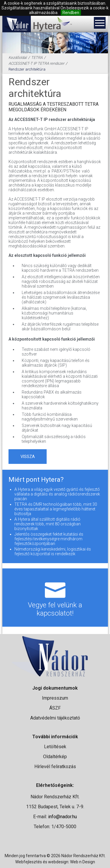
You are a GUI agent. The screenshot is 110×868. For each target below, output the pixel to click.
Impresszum (55, 698)
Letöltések (55, 747)
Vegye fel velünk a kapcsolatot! (55, 597)
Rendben (71, 13)
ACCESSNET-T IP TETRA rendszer (36, 63)
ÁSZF (55, 708)
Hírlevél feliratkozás (55, 767)
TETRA (37, 58)
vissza (28, 457)
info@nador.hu (62, 817)
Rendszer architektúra (27, 69)
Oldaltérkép (55, 757)
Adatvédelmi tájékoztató (55, 718)
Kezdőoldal (18, 58)
